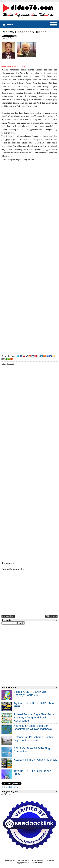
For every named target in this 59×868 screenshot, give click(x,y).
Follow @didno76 (10, 787)
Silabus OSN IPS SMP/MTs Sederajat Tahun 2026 (30, 693)
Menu (53, 24)
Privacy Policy (37, 860)
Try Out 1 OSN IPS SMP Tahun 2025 (32, 773)
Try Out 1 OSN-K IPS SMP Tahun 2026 (34, 705)
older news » (51, 616)
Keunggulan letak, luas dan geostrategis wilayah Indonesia (33, 727)
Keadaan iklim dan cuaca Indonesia (36, 760)
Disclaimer (50, 860)
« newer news (8, 616)
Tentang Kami (23, 860)
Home (10, 24)
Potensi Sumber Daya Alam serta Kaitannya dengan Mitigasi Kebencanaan (34, 718)
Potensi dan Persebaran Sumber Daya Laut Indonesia (33, 739)
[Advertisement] (29, 257)
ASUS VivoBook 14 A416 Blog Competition (32, 750)
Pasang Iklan (10, 860)
